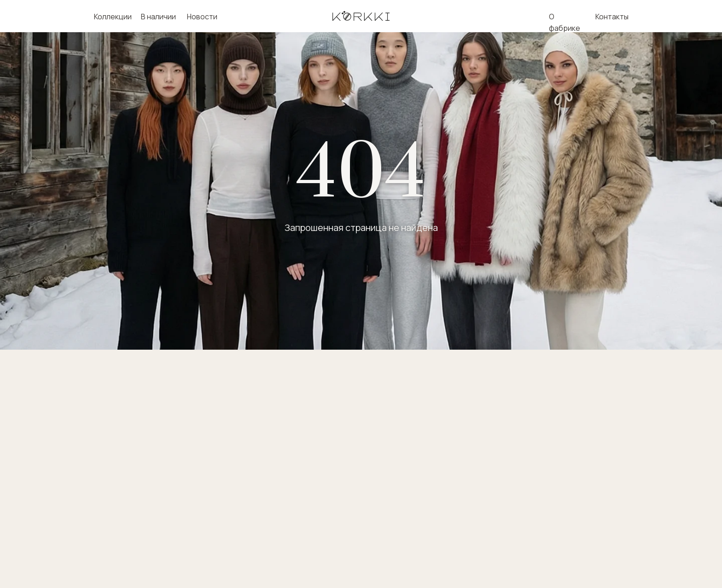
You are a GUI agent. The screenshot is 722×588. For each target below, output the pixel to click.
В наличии (158, 17)
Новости (202, 17)
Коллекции (113, 17)
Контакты (612, 17)
